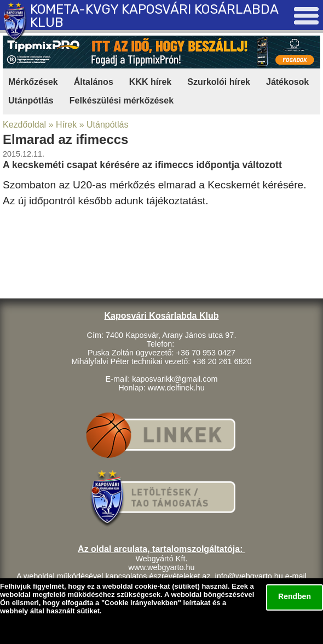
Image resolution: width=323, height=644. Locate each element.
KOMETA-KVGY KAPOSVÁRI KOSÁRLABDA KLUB (154, 16)
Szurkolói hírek (219, 82)
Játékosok (287, 82)
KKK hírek (150, 82)
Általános (94, 82)
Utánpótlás (31, 100)
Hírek (66, 125)
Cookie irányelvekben (141, 603)
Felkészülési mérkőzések (122, 100)
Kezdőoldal (24, 125)
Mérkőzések (33, 82)
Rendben (295, 596)
